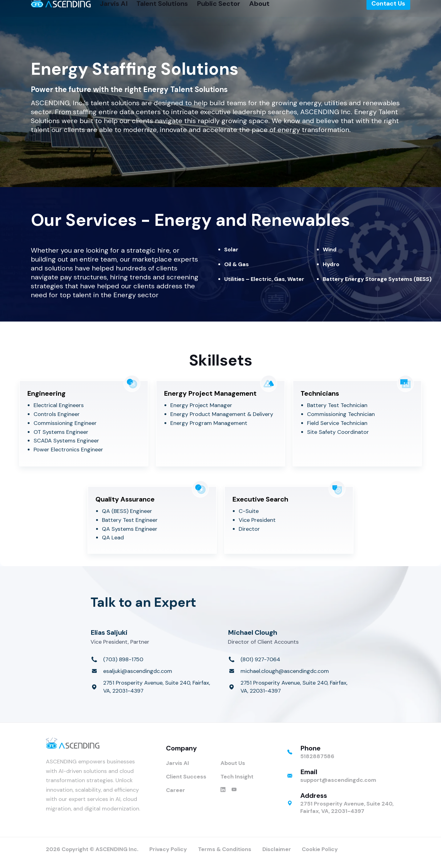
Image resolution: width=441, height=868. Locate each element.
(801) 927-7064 (260, 659)
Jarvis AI (178, 763)
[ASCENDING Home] (61, 11)
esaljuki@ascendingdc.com (138, 671)
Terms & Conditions (225, 849)
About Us (233, 763)
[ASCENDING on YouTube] (234, 790)
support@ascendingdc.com (338, 780)
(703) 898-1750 (123, 659)
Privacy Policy (168, 849)
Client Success (186, 777)
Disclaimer (277, 849)
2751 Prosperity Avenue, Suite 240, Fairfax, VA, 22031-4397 (157, 687)
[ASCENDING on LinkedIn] (223, 790)
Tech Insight (237, 777)
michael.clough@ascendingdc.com (285, 671)
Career (176, 790)
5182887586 (317, 756)
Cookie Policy (320, 849)
